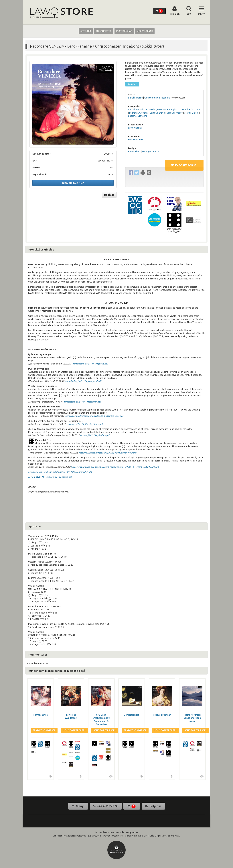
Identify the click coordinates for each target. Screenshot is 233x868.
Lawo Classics (135, 128)
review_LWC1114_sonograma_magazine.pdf (50, 477)
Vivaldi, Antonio (136, 110)
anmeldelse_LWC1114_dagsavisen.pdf (82, 402)
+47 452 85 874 (106, 806)
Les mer (132, 84)
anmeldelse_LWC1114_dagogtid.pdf (90, 364)
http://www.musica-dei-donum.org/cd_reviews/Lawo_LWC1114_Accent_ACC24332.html (115, 467)
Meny (78, 806)
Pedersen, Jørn (136, 140)
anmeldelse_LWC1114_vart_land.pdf (83, 381)
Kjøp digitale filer (73, 183)
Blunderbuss (134, 152)
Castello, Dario (157, 113)
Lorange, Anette (151, 152)
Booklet (109, 195)
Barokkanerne (135, 98)
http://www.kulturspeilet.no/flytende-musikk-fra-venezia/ (94, 416)
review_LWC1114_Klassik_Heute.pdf (85, 424)
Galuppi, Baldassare (190, 110)
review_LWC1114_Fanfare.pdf (95, 435)
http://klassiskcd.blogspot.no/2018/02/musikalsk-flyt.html (108, 453)
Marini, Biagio (191, 113)
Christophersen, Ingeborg (157, 98)
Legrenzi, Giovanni (139, 113)
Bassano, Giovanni (137, 116)
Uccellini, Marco (175, 113)
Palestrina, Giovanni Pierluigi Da (162, 110)
